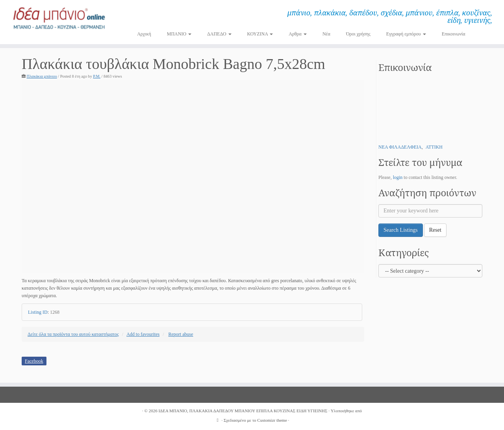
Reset (435, 230)
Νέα (326, 34)
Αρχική (144, 34)
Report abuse (181, 334)
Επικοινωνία (454, 34)
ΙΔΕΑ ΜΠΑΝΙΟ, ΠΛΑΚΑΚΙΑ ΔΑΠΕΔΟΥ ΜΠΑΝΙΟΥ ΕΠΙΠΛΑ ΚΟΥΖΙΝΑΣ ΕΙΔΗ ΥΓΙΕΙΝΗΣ (243, 411)
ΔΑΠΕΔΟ (219, 34)
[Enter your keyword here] (430, 211)
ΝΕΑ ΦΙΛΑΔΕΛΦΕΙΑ (400, 147)
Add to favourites (143, 334)
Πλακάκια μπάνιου (42, 76)
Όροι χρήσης (358, 34)
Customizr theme (272, 420)
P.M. (97, 76)
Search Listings (401, 230)
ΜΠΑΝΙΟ (179, 34)
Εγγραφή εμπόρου (406, 34)
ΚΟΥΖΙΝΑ (260, 34)
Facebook (34, 361)
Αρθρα (298, 34)
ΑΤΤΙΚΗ (434, 147)
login (398, 177)
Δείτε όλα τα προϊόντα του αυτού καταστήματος (73, 334)
